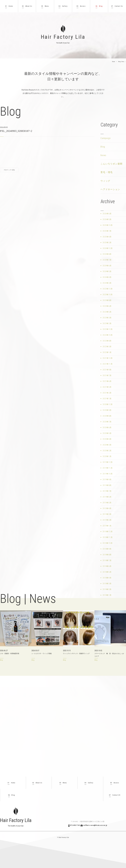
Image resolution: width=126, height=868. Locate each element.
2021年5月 (107, 387)
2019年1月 (107, 526)
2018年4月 (107, 578)
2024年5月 (107, 271)
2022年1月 (107, 352)
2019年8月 (107, 485)
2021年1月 (107, 399)
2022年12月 (108, 329)
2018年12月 (108, 532)
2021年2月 (107, 393)
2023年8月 (107, 300)
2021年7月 (107, 375)
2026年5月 (107, 219)
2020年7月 (107, 422)
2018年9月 (107, 549)
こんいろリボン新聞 (111, 164)
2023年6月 (107, 306)
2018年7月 (107, 560)
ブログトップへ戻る (9, 170)
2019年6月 (107, 497)
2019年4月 (107, 508)
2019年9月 (107, 480)
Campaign (106, 138)
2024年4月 (107, 277)
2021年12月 (108, 358)
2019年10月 (108, 474)
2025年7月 (107, 231)
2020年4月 (107, 439)
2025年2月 (107, 243)
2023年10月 (108, 295)
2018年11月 (108, 537)
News (103, 155)
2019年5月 (107, 503)
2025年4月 (107, 237)
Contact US (115, 795)
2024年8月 (107, 254)
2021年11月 (108, 364)
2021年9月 (107, 370)
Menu (45, 6)
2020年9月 (107, 410)
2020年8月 (107, 416)
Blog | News (121, 62)
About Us (27, 6)
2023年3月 (107, 318)
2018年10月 (108, 543)
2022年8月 (107, 341)
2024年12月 (108, 248)
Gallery (63, 6)
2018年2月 (107, 589)
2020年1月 (107, 456)
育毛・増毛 (107, 172)
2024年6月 (107, 266)
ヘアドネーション (110, 189)
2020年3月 (107, 445)
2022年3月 (107, 347)
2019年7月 (107, 491)
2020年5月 (107, 433)
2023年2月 (107, 323)
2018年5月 (107, 572)
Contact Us (117, 6)
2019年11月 (108, 468)
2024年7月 (107, 260)
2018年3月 (107, 584)
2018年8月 (107, 555)
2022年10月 (108, 335)
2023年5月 (107, 312)
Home (9, 6)
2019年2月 (107, 520)
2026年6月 (107, 214)
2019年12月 (108, 462)
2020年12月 (108, 404)
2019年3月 (107, 514)
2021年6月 (107, 381)
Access (81, 6)
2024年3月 (107, 283)
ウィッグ (105, 181)
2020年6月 (107, 427)
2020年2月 (107, 451)
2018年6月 (107, 566)
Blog (99, 6)
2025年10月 (108, 225)
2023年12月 (108, 289)
